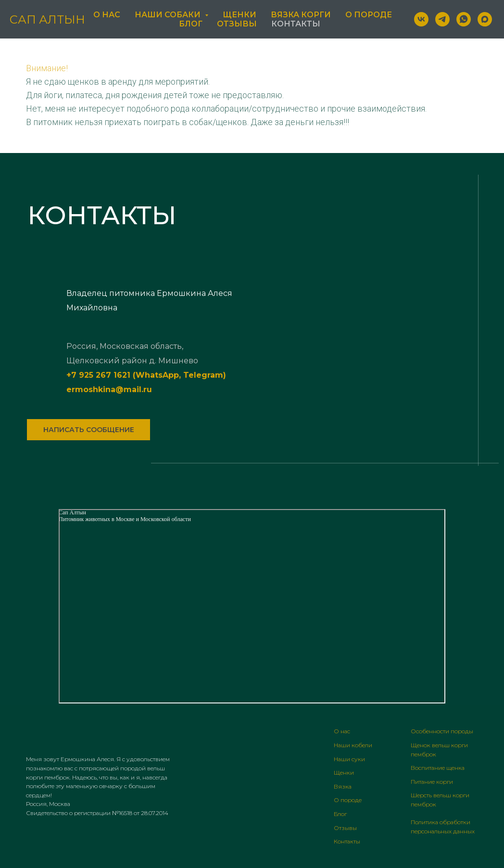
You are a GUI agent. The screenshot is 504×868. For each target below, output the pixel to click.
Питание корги (432, 782)
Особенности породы (442, 731)
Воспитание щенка (438, 768)
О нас (107, 15)
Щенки (239, 15)
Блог (191, 24)
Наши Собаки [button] (169, 15)
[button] (88, 430)
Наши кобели (353, 745)
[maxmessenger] (485, 19)
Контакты (296, 24)
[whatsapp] (464, 19)
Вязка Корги (301, 15)
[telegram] (442, 19)
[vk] (421, 19)
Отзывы (237, 24)
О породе (369, 15)
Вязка (343, 786)
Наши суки (349, 759)
